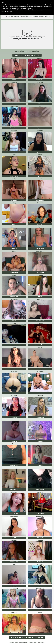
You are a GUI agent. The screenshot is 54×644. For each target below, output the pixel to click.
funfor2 (14, 444)
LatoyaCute (40, 227)
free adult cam (40, 273)
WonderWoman (40, 589)
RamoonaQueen (14, 589)
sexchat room (14, 273)
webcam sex (40, 441)
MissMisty (40, 323)
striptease (14, 586)
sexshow (40, 610)
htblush (40, 179)
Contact (16, 642)
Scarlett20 (40, 564)
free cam (14, 80)
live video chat (40, 489)
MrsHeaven (40, 468)
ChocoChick (40, 82)
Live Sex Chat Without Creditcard (29, 16)
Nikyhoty (14, 348)
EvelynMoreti (40, 492)
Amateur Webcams (45, 16)
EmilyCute (40, 299)
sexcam (14, 634)
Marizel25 (40, 58)
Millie (14, 155)
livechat (14, 321)
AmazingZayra (14, 107)
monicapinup (40, 275)
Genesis (14, 251)
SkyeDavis (14, 82)
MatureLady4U (40, 251)
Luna (40, 107)
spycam (14, 224)
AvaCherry (40, 444)
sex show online (14, 465)
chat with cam (40, 200)
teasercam (14, 369)
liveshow (14, 104)
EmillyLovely (14, 131)
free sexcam (40, 465)
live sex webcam (40, 345)
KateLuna (14, 275)
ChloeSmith (14, 396)
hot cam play (14, 200)
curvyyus (14, 420)
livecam (40, 586)
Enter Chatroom (22, 51)
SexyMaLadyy (14, 492)
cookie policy (29, 8)
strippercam (40, 128)
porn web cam (14, 562)
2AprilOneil (14, 58)
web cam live (14, 441)
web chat (40, 369)
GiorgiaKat (14, 227)
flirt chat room (14, 128)
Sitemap (12, 642)
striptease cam (14, 152)
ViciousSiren (40, 203)
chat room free (40, 321)
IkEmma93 (40, 131)
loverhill (40, 613)
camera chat (40, 538)
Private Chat (34, 51)
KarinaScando (40, 516)
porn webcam (40, 80)
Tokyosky (40, 420)
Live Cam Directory (13, 16)
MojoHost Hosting (24, 642)
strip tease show (40, 152)
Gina (14, 564)
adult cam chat (14, 514)
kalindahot (40, 396)
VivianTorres (14, 372)
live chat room (40, 417)
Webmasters (41, 642)
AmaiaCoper (14, 203)
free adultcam (14, 393)
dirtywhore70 (14, 299)
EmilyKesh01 (40, 372)
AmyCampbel (40, 540)
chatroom (14, 417)
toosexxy (40, 348)
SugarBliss (14, 540)
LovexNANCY (14, 468)
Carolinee (40, 155)
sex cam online (40, 248)
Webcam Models (33, 642)
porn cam (40, 224)
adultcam (40, 104)
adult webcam (40, 634)
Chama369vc (14, 613)
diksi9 (14, 323)
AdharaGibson (14, 516)
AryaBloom (14, 179)
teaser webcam (14, 176)
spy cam (40, 176)
